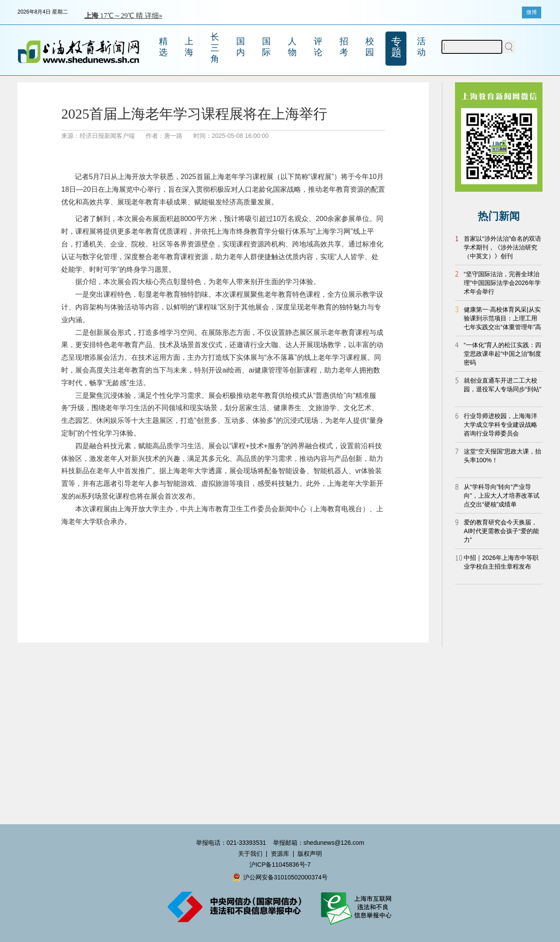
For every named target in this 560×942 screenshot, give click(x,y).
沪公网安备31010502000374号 (280, 877)
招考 (344, 47)
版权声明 (310, 854)
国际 (266, 47)
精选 (163, 47)
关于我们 (250, 854)
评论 (318, 47)
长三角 (215, 48)
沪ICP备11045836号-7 (280, 865)
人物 (292, 47)
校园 (370, 47)
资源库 (280, 854)
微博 (532, 12)
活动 (421, 47)
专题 (396, 47)
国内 (241, 47)
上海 (189, 47)
